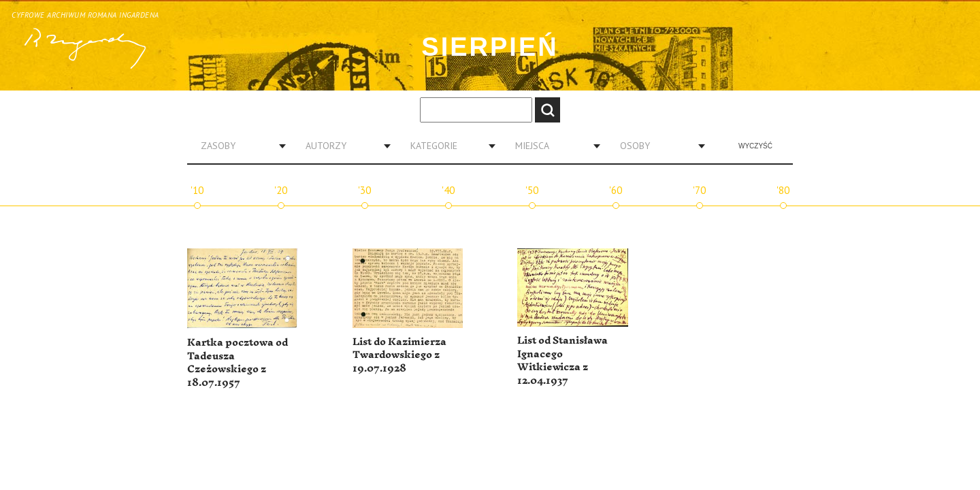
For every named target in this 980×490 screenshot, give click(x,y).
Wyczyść (755, 146)
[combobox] (238, 146)
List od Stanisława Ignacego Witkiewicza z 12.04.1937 (562, 361)
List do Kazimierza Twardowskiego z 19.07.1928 (399, 355)
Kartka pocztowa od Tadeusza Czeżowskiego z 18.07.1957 (238, 363)
